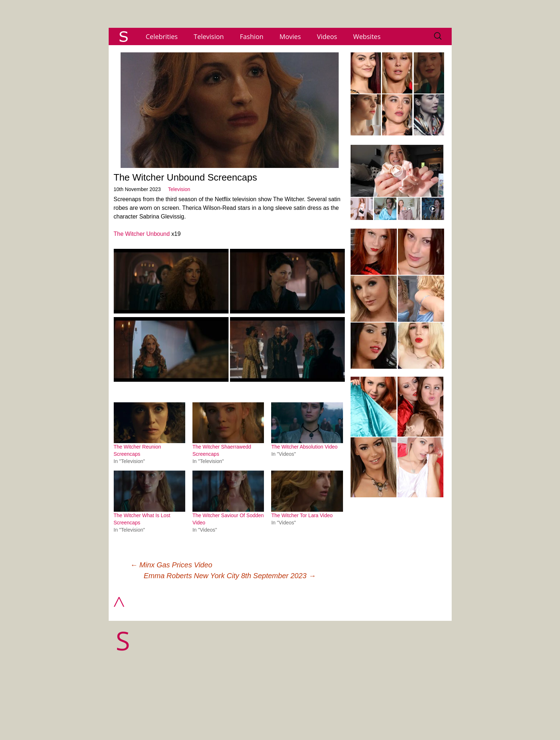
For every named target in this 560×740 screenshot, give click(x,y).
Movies (290, 36)
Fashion (251, 36)
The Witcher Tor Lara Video (302, 515)
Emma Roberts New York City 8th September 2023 (230, 576)
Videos (327, 36)
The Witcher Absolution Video (304, 447)
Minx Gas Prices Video (172, 565)
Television (209, 36)
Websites (367, 36)
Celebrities (162, 36)
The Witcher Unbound (142, 234)
